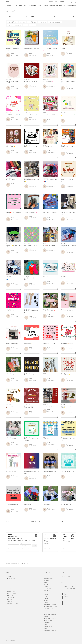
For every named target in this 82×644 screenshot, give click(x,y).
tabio (30, 22)
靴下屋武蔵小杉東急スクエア (15, 25)
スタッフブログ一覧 (24, 563)
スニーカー (33, 25)
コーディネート (43, 22)
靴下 (16, 22)
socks (26, 25)
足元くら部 (23, 22)
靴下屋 (10, 22)
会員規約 (26, 549)
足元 (35, 22)
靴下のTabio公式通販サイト (12, 563)
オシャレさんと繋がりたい (55, 22)
